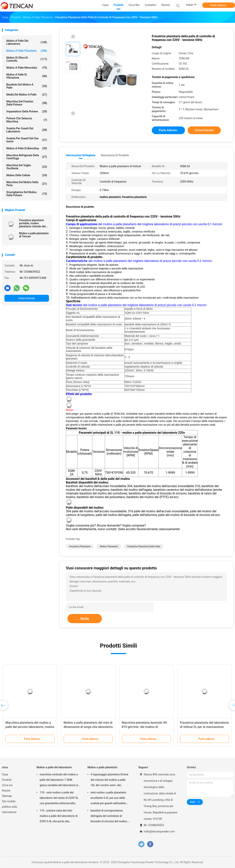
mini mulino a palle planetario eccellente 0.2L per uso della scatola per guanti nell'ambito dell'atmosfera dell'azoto (108, 798)
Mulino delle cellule (27, 175)
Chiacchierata (27, 298)
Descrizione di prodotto (115, 155)
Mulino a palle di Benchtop (27, 148)
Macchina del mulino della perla (27, 184)
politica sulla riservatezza (9, 809)
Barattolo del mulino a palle (27, 86)
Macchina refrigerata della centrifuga (27, 157)
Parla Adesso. (219, 5)
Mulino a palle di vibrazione (27, 76)
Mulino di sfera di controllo (27, 59)
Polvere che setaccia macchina (27, 120)
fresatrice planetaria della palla (144, 547)
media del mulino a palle (27, 95)
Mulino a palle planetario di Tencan (34, 235)
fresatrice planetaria (80, 547)
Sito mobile (9, 801)
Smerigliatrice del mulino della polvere (27, 194)
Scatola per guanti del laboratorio (27, 130)
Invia (85, 619)
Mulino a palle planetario (27, 51)
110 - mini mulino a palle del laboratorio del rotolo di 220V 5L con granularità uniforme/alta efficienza (59, 798)
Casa (5, 774)
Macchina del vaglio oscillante (27, 167)
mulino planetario (109, 547)
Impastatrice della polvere (27, 111)
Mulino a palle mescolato (27, 68)
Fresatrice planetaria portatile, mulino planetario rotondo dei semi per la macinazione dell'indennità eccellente (34, 223)
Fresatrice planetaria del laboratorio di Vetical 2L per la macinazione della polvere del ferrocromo (204, 727)
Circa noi (7, 785)
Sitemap (7, 796)
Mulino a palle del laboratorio (27, 42)
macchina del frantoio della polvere (27, 103)
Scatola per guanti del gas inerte (27, 140)
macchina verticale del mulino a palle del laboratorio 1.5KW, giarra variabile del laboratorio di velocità (59, 780)
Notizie (6, 791)
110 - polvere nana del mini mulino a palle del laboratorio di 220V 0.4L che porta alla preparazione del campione (59, 817)
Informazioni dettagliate (81, 155)
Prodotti (7, 780)
